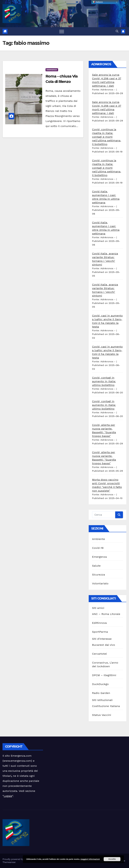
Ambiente (99, 539)
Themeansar (9, 862)
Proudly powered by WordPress (19, 859)
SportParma (100, 632)
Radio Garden (101, 693)
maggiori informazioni (90, 859)
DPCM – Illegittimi (104, 675)
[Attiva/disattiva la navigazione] (62, 31)
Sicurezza (99, 575)
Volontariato (100, 583)
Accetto (112, 859)
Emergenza (52, 70)
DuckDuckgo (100, 684)
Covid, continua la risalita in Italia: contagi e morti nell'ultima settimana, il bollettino (107, 137)
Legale (8, 796)
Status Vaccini (102, 715)
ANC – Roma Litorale (106, 614)
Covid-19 (98, 548)
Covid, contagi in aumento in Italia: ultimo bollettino (104, 381)
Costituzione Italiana (106, 706)
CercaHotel (99, 654)
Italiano (98, 2)
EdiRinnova (99, 623)
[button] (117, 31)
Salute (96, 566)
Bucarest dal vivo (104, 645)
